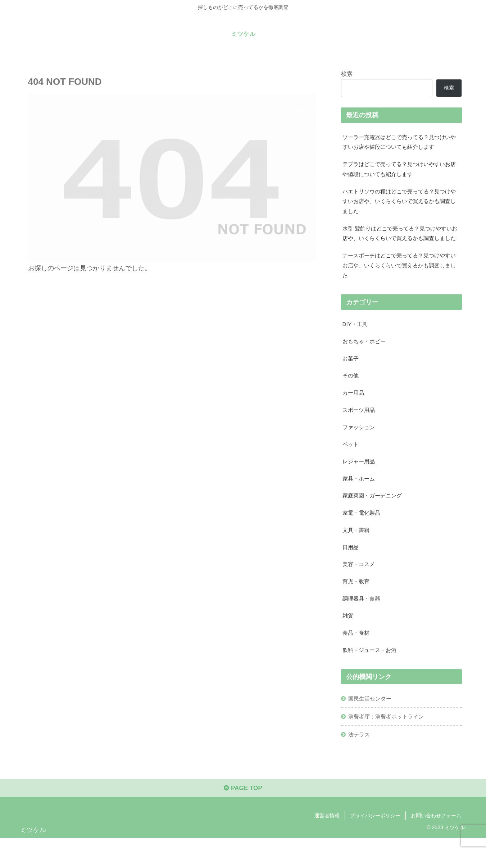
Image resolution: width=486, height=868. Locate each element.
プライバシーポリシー (375, 845)
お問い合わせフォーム (436, 845)
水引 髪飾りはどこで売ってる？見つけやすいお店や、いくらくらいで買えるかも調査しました (401, 242)
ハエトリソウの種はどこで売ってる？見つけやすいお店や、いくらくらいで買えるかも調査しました (400, 204)
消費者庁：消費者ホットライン (389, 744)
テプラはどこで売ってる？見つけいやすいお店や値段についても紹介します (400, 171)
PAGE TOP (243, 818)
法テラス (360, 763)
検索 (347, 73)
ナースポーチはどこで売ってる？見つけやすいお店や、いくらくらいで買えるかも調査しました (400, 281)
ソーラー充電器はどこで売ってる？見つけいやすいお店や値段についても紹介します (400, 142)
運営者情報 (327, 845)
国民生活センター (372, 726)
